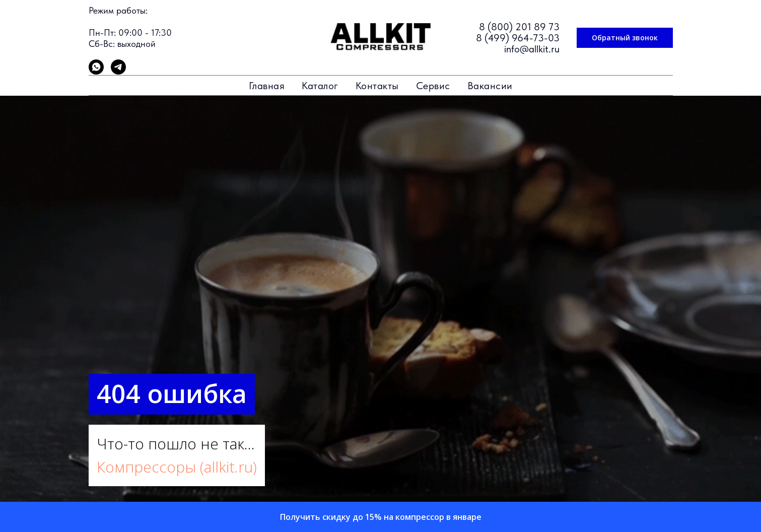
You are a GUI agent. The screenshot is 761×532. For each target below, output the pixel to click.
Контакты (377, 86)
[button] (625, 38)
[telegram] (118, 72)
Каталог (320, 86)
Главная (267, 86)
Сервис (433, 86)
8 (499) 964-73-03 (518, 38)
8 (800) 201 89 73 (519, 27)
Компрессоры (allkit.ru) (177, 467)
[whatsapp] (96, 72)
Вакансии (490, 86)
